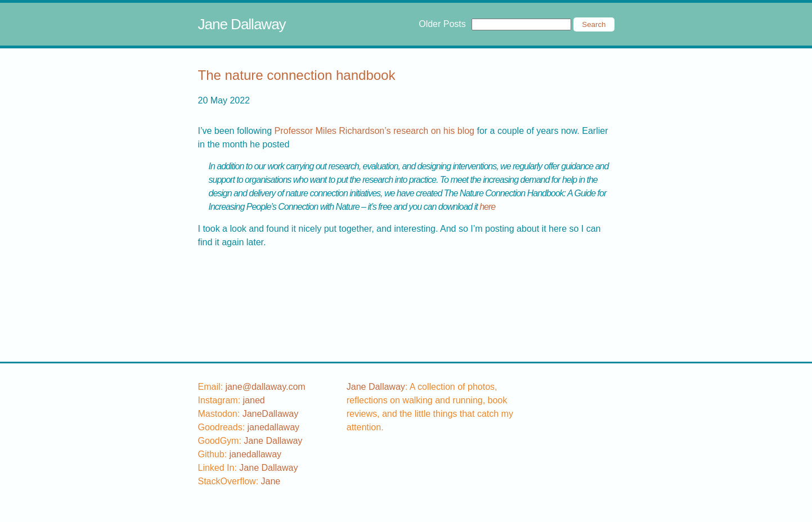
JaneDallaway (271, 414)
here (487, 207)
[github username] (256, 454)
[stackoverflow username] (271, 481)
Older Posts (442, 24)
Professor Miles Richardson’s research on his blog (374, 131)
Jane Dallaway (242, 24)
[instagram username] (254, 400)
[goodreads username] (274, 427)
